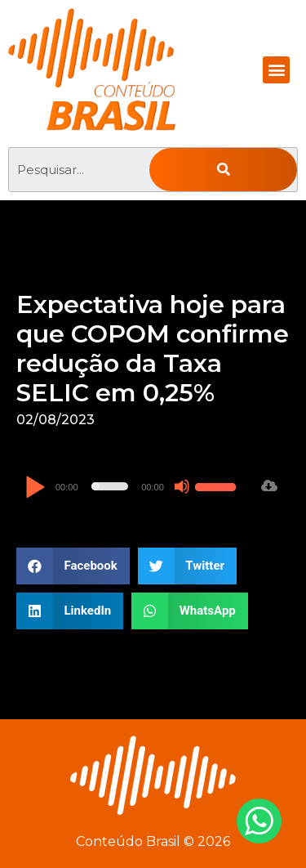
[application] (133, 486)
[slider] (110, 486)
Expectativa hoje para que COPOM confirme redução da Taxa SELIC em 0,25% (153, 349)
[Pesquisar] (223, 170)
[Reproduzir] (35, 488)
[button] (276, 70)
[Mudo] (182, 486)
